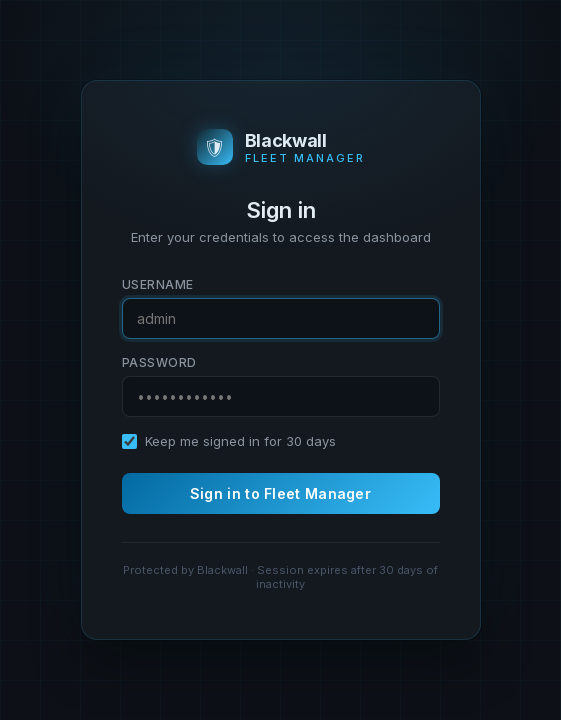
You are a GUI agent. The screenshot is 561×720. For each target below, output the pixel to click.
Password (159, 362)
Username (158, 284)
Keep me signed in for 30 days (240, 441)
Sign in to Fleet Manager (280, 493)
